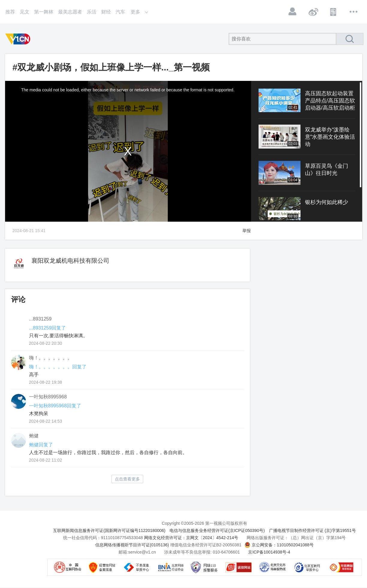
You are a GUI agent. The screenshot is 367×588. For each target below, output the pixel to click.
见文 (25, 12)
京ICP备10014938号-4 (269, 552)
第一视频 (19, 39)
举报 (247, 231)
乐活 (92, 12)
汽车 (120, 12)
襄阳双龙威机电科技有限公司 (70, 261)
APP (333, 12)
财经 (106, 12)
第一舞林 (44, 12)
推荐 (10, 12)
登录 (293, 12)
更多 (354, 12)
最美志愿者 (70, 12)
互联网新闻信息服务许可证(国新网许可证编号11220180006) (109, 530)
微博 (313, 12)
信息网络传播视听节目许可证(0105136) (132, 545)
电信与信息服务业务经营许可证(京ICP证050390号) (217, 530)
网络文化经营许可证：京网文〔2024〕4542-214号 (191, 538)
